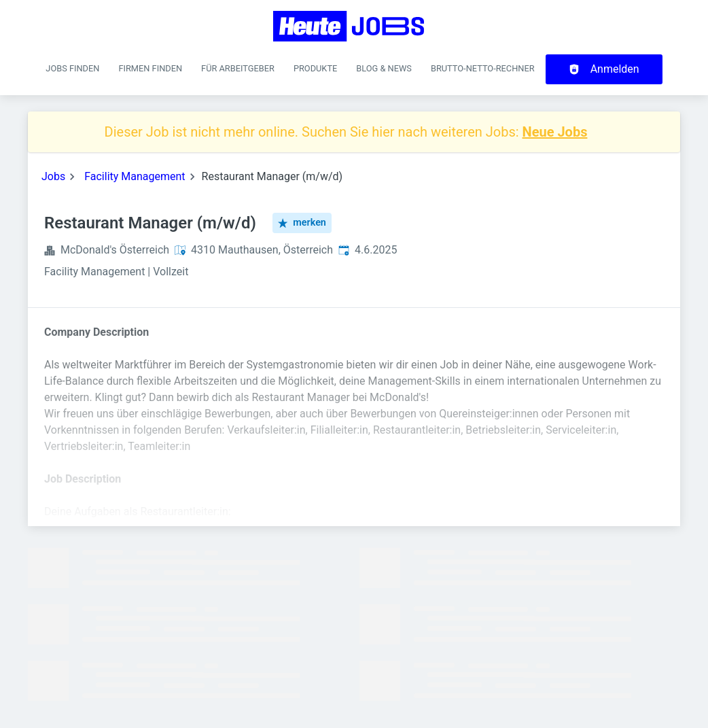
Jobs (53, 176)
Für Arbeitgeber (238, 68)
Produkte (315, 68)
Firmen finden (150, 68)
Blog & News (384, 68)
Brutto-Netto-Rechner (483, 68)
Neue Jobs (555, 132)
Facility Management (135, 176)
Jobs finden (72, 68)
